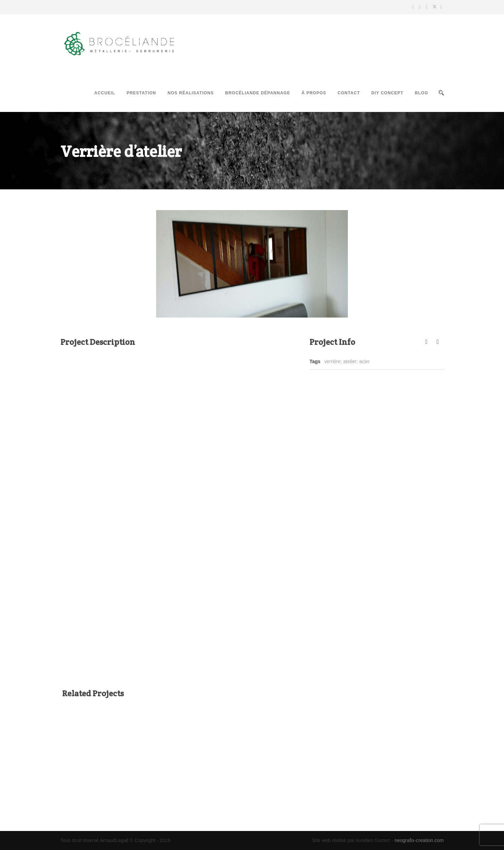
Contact (349, 93)
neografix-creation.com (419, 840)
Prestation (141, 93)
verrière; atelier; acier (347, 361)
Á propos (314, 93)
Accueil (105, 93)
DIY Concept (387, 93)
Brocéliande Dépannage (258, 93)
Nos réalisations (191, 93)
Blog (422, 93)
